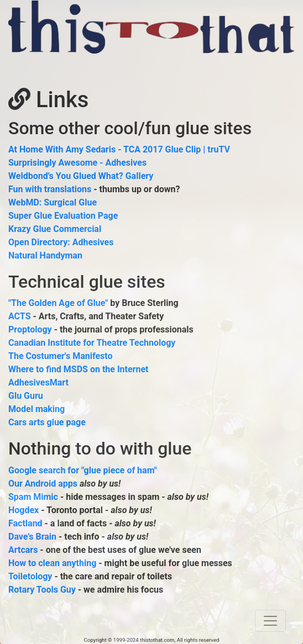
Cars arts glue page (47, 422)
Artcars (23, 550)
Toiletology (30, 576)
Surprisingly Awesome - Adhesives (77, 163)
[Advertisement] (138, 70)
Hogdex (23, 510)
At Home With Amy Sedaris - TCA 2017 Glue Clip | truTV (119, 149)
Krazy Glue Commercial (55, 229)
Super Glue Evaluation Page (63, 216)
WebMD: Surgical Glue (53, 202)
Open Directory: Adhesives (61, 242)
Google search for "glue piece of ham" (83, 470)
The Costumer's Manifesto (61, 356)
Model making (36, 409)
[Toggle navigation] (270, 621)
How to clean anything (52, 563)
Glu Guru (26, 396)
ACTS (20, 316)
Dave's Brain (32, 537)
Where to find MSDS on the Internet (79, 369)
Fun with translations (50, 189)
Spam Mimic (33, 497)
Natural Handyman (45, 255)
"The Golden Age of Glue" (58, 303)
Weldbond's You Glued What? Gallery (81, 176)
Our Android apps (43, 484)
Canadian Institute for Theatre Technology (92, 343)
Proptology (30, 329)
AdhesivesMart (38, 382)
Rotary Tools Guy (42, 590)
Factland (25, 523)
